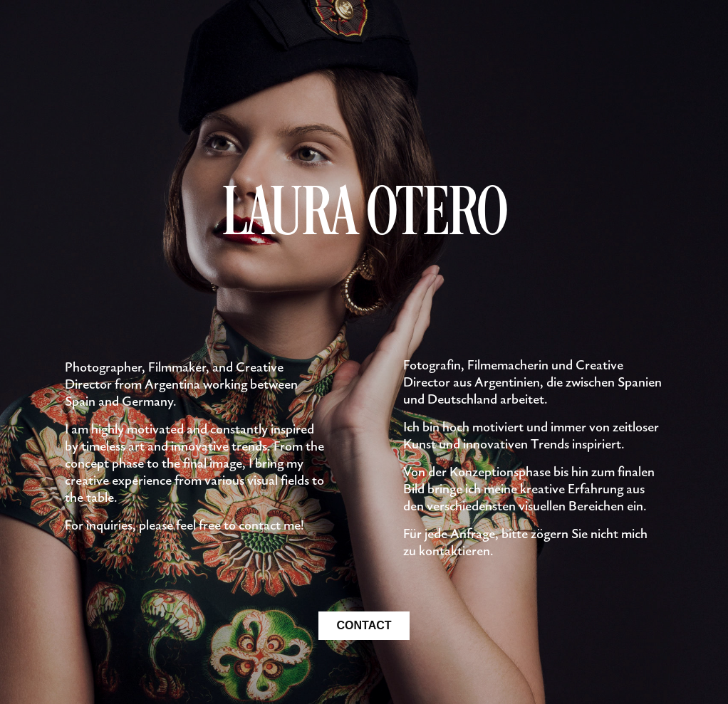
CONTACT (364, 625)
